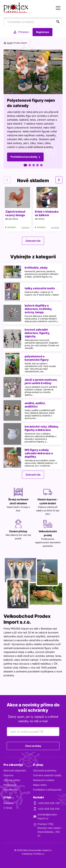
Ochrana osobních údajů (47, 775)
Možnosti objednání (15, 770)
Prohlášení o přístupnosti (47, 790)
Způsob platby (12, 780)
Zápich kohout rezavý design (15, 213)
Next (59, 180)
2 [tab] (30, 165)
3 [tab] (34, 165)
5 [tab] (41, 165)
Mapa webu (40, 785)
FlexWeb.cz (39, 854)
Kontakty (9, 803)
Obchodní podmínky (45, 770)
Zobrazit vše (33, 241)
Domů (10, 43)
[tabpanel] (33, 109)
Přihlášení (24, 32)
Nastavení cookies (44, 780)
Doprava (8, 775)
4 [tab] (37, 165)
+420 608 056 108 (49, 803)
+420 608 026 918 (48, 809)
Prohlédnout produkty (24, 157)
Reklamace (10, 785)
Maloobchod (11, 790)
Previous (7, 180)
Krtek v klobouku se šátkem (47, 213)
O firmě (8, 808)
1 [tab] (25, 165)
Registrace (43, 32)
